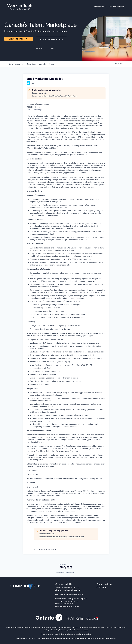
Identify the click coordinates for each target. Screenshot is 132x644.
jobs (31, 64)
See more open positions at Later (45, 549)
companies (16, 64)
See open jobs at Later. (40, 93)
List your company (117, 6)
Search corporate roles (51, 39)
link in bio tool (57, 137)
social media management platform (87, 135)
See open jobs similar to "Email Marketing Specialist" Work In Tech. (55, 96)
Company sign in (100, 6)
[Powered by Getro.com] (66, 567)
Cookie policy (70, 572)
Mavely (90, 118)
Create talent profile (19, 39)
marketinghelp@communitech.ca (80, 634)
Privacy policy (60, 572)
